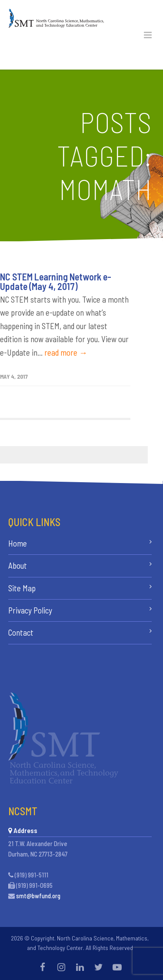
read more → (66, 352)
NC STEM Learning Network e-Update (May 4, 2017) (56, 281)
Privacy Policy (30, 610)
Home (18, 543)
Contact (21, 632)
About (18, 565)
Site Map (22, 588)
